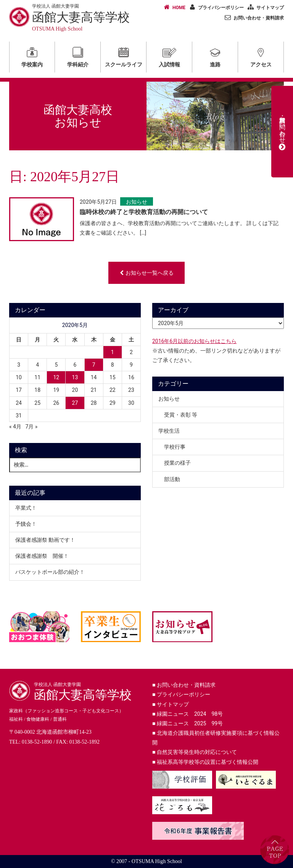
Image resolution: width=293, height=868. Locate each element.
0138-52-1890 (37, 742)
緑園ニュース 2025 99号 (188, 723)
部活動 (172, 479)
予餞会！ (26, 524)
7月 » (31, 427)
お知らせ (137, 202)
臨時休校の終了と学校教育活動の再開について (144, 212)
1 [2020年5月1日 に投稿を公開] (113, 352)
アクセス (261, 56)
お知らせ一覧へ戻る (147, 273)
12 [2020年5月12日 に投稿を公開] (56, 377)
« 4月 (15, 427)
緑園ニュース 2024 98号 (188, 714)
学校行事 (175, 447)
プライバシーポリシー (215, 7)
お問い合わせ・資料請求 (253, 18)
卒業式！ (26, 508)
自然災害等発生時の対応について (195, 752)
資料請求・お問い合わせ (282, 132)
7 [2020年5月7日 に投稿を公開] (94, 365)
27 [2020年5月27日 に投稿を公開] (75, 403)
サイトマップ (264, 7)
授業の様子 (177, 463)
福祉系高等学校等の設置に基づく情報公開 (205, 762)
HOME (173, 7)
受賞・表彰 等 (181, 415)
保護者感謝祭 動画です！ (45, 540)
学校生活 (169, 431)
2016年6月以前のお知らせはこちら (194, 341)
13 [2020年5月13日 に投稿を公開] (75, 377)
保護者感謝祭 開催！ (42, 556)
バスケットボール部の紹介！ (50, 572)
